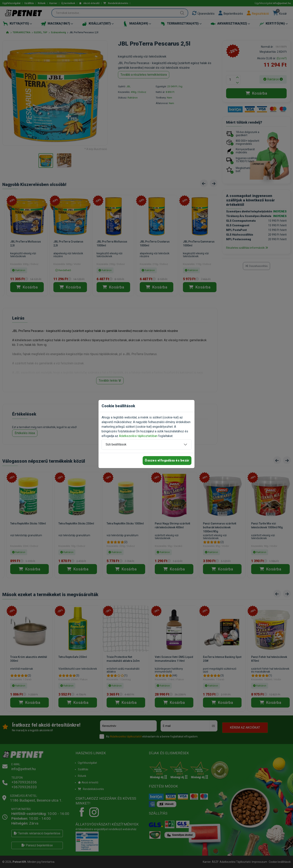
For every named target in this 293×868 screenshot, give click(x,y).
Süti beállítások (116, 444)
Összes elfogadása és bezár (167, 460)
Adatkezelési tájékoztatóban (138, 436)
